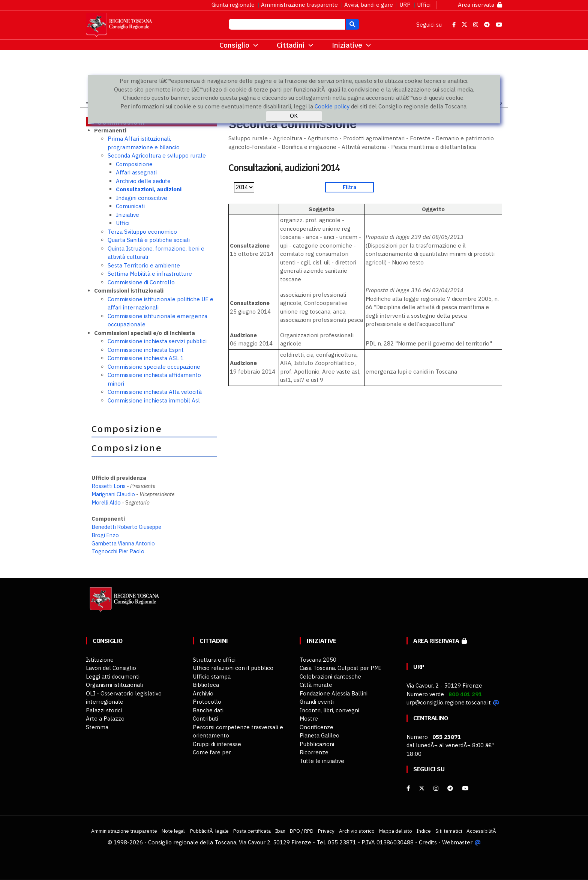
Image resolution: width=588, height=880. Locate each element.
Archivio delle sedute (143, 181)
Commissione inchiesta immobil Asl (154, 400)
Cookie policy (332, 106)
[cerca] (286, 25)
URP (405, 5)
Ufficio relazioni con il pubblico (233, 668)
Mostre (309, 719)
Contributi (205, 719)
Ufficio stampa (212, 677)
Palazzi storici (104, 710)
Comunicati (130, 206)
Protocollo (207, 702)
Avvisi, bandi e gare (369, 5)
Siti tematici (449, 831)
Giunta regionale (233, 5)
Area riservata (480, 5)
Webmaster (457, 842)
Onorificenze (316, 727)
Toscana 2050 (318, 660)
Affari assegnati (136, 172)
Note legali (174, 831)
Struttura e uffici (214, 660)
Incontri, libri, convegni (329, 710)
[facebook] (408, 788)
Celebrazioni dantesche (330, 677)
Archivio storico (357, 831)
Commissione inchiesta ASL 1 (146, 358)
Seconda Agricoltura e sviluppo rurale (157, 155)
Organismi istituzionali (114, 685)
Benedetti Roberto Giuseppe (126, 527)
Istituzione (100, 660)
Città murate (316, 685)
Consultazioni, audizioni (149, 189)
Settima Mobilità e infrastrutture (150, 274)
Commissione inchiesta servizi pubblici (157, 341)
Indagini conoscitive (142, 198)
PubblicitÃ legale (209, 831)
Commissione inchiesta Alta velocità (155, 392)
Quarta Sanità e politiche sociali (149, 240)
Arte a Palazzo (105, 719)
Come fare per (212, 752)
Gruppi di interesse (217, 744)
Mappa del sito (396, 831)
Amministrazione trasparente (299, 5)
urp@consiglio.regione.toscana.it (449, 702)
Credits (428, 842)
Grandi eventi (317, 702)
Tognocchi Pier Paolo (118, 551)
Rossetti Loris (109, 486)
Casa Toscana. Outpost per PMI (340, 668)
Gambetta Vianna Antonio (123, 543)
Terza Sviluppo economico (142, 232)
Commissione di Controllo (141, 282)
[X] (422, 788)
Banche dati (208, 710)
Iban (280, 831)
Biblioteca (206, 685)
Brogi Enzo (105, 535)
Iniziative (127, 215)
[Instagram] (436, 788)
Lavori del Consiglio (111, 668)
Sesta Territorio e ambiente (144, 265)
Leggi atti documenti (113, 677)
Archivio (203, 693)
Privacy (326, 831)
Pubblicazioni (317, 744)
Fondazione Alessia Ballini (334, 693)
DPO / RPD (302, 831)
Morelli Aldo (106, 502)
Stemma (97, 727)
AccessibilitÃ (482, 831)
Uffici (424, 5)
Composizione (134, 164)
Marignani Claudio (113, 494)
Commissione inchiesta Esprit (146, 350)
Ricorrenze (314, 752)
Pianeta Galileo (319, 735)
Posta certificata (252, 831)
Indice (424, 831)
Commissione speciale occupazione (154, 367)
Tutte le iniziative (322, 761)
